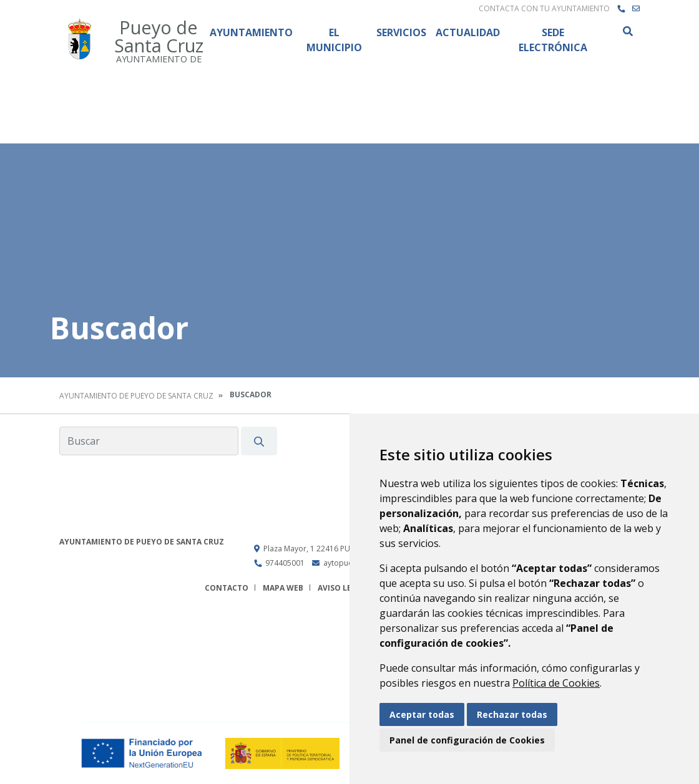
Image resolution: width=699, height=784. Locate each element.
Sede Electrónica (553, 40)
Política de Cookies (556, 683)
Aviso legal (342, 588)
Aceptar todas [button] (422, 714)
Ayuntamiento (251, 32)
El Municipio (334, 40)
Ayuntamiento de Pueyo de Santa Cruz (136, 396)
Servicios (401, 32)
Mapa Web (283, 588)
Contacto (227, 588)
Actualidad (468, 32)
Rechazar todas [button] (512, 714)
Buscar (627, 31)
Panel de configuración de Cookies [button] (467, 740)
